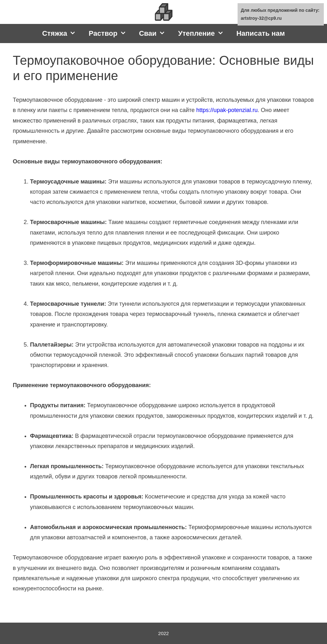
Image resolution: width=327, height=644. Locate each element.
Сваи (155, 34)
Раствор (111, 34)
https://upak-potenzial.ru (227, 110)
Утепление (204, 34)
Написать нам (261, 33)
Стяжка (62, 34)
